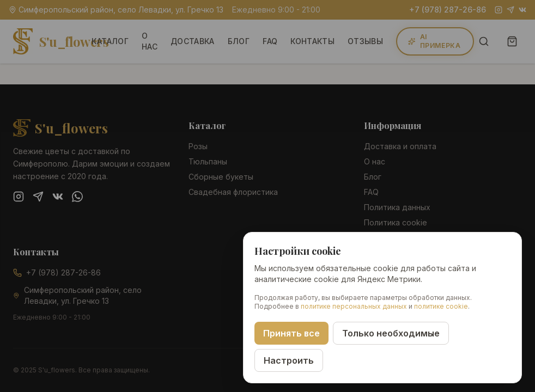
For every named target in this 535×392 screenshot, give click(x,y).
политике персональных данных (354, 306)
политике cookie (441, 306)
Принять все (291, 333)
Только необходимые (391, 333)
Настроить (289, 360)
